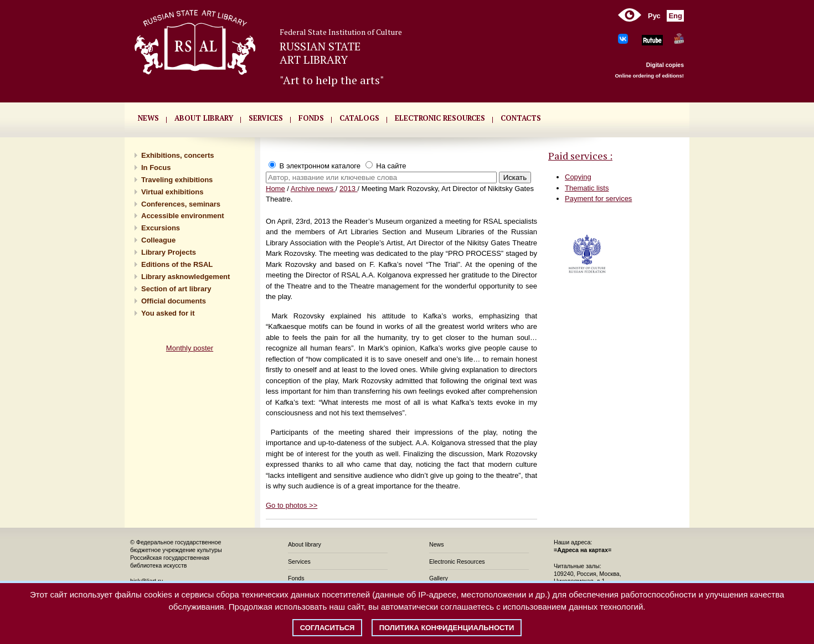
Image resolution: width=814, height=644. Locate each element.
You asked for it (168, 313)
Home (275, 189)
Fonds (296, 578)
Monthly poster (190, 348)
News (437, 544)
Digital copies (665, 65)
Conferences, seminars (181, 204)
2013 (349, 189)
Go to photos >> (292, 505)
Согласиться (328, 628)
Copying (578, 177)
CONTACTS (521, 118)
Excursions (161, 228)
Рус (654, 16)
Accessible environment (183, 216)
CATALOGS (359, 118)
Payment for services (598, 199)
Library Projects (169, 252)
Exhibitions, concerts (177, 155)
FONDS (311, 118)
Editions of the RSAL (177, 264)
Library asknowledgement (186, 277)
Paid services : (580, 156)
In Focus (156, 168)
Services (299, 561)
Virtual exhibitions (172, 192)
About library (204, 118)
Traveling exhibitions (177, 180)
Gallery (439, 578)
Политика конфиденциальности (447, 628)
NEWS (148, 118)
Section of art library (176, 289)
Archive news (313, 189)
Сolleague (158, 240)
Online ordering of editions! (649, 76)
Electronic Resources (457, 561)
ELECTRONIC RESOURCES (440, 118)
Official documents (174, 301)
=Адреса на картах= (583, 550)
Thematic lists (587, 188)
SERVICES (266, 118)
